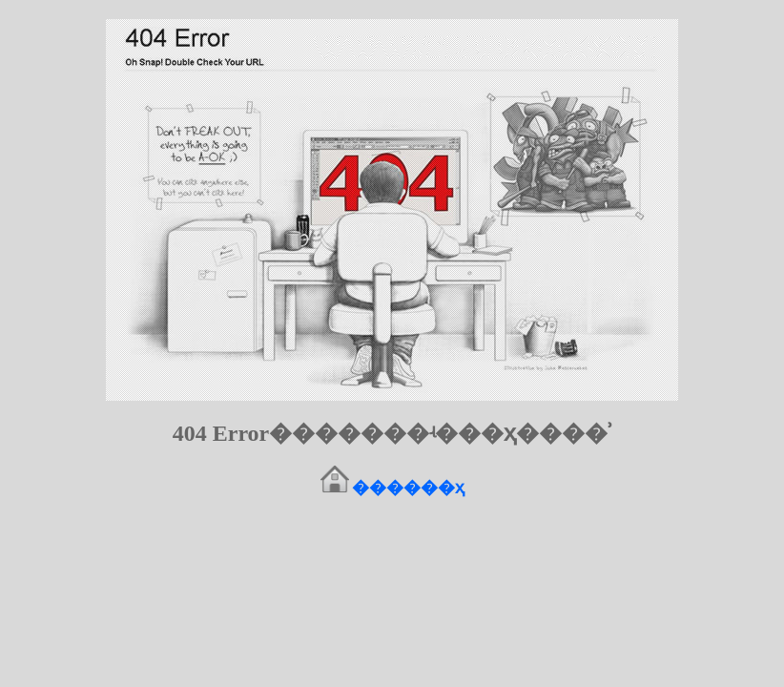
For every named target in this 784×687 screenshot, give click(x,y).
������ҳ (408, 488)
